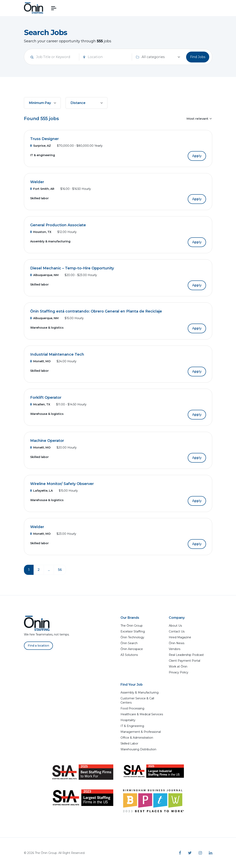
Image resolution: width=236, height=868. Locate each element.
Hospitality (128, 720)
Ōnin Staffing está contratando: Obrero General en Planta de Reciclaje (96, 311)
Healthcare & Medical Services (142, 714)
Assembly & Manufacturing (140, 693)
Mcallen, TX (40, 404)
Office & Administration (137, 738)
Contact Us (177, 631)
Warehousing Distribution (138, 749)
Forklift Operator (46, 398)
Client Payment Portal (184, 661)
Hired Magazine (180, 637)
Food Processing (132, 708)
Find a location (38, 646)
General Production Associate (58, 225)
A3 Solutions (129, 655)
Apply (197, 156)
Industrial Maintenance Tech (57, 354)
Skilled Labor (129, 743)
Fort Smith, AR (42, 189)
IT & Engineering (132, 726)
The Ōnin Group (132, 626)
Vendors (175, 649)
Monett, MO (40, 361)
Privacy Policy (179, 672)
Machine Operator (47, 441)
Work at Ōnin (178, 667)
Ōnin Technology (132, 637)
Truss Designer (44, 139)
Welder (37, 182)
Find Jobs (198, 57)
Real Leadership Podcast (186, 655)
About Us (175, 626)
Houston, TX (41, 232)
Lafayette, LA (41, 491)
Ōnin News (177, 643)
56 (60, 570)
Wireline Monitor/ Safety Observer (62, 484)
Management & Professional (141, 732)
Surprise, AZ (41, 146)
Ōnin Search (129, 643)
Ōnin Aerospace (132, 649)
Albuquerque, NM (44, 275)
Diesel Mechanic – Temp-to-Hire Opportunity (72, 268)
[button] (54, 8)
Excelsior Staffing (133, 631)
